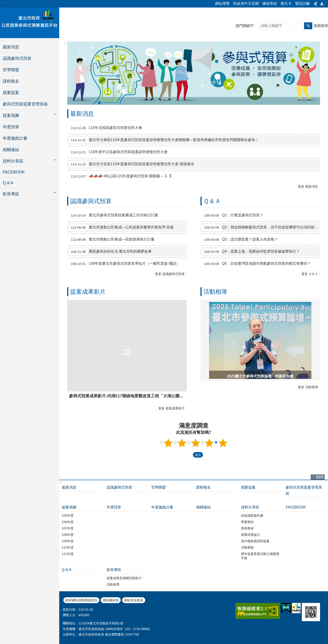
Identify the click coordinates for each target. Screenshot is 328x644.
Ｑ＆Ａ (212, 201)
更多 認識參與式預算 (170, 274)
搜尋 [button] (308, 26)
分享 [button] (315, 4)
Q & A (8, 183)
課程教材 (247, 528)
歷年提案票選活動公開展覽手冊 (260, 556)
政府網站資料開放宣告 (81, 600)
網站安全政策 (134, 600)
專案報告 (247, 522)
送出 (188, 455)
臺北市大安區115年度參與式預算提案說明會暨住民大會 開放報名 (132, 164)
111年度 (68, 554)
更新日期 (69, 610)
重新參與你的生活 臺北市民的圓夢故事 (110, 252)
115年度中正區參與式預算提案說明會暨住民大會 (118, 152)
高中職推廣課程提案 (255, 541)
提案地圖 (69, 507)
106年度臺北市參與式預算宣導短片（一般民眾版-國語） (124, 264)
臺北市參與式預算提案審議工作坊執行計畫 (114, 215)
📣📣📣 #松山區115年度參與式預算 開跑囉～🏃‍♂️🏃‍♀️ (121, 176)
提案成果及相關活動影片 (124, 578)
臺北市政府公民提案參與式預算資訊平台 (30, 22)
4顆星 (209, 443)
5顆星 (223, 443)
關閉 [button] (320, 477)
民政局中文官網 (246, 4)
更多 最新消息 (308, 186)
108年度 (68, 535)
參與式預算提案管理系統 (25, 104)
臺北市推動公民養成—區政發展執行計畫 (112, 240)
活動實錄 (247, 547)
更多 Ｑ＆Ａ (310, 274)
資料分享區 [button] (13, 161)
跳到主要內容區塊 (2, 2)
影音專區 (114, 570)
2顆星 (182, 443)
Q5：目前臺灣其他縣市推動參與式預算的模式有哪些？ (256, 264)
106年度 (68, 522)
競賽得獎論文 (251, 535)
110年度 (68, 547)
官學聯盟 (11, 70)
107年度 (68, 528)
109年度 (68, 541)
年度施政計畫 (15, 138)
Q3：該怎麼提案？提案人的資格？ (240, 240)
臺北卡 (286, 4)
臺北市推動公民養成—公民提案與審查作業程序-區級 (121, 228)
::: (5, 3)
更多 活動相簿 (308, 387)
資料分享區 (250, 507)
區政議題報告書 (252, 516)
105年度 (68, 516)
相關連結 (11, 150)
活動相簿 (215, 292)
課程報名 (11, 81)
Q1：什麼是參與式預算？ (233, 215)
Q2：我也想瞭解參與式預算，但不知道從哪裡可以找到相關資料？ (261, 228)
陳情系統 (270, 4)
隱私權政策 (111, 600)
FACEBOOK (14, 172)
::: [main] (65, 43)
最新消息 (11, 47)
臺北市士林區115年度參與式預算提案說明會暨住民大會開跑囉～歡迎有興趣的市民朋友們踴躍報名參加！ (164, 140)
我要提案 (11, 93)
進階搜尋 (321, 26)
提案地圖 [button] (11, 115)
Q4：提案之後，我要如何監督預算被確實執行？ (251, 252)
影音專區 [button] (11, 194)
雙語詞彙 (302, 4)
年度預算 (11, 127)
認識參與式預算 (17, 58)
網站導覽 (222, 4)
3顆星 (196, 443)
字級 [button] (322, 4)
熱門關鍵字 (245, 26)
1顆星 (168, 443)
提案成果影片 (88, 292)
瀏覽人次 (69, 615)
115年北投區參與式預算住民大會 (106, 128)
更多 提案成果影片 (172, 408)
